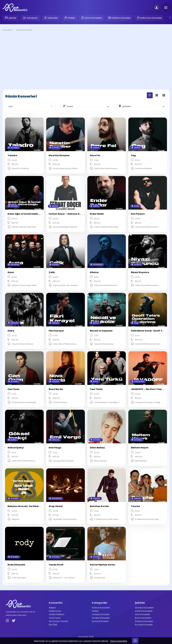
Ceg (133, 155)
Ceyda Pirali (56, 565)
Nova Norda (56, 389)
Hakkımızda (55, 611)
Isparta (136, 265)
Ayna (11, 272)
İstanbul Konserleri (144, 608)
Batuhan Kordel (99, 506)
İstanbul (14, 148)
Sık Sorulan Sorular (59, 621)
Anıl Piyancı (138, 214)
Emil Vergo (55, 448)
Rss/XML (53, 625)
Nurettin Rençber (59, 155)
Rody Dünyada (16, 565)
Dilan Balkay (97, 448)
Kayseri (54, 265)
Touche (135, 506)
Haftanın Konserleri (121, 18)
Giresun (13, 323)
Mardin (13, 206)
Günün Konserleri (93, 18)
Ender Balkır (97, 214)
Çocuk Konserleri (100, 621)
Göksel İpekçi (16, 448)
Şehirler (13, 18)
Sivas (94, 381)
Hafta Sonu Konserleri (151, 18)
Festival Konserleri (101, 608)
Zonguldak (138, 381)
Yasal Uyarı (55, 618)
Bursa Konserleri (143, 618)
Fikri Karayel (56, 331)
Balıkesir (14, 265)
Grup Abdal (56, 506)
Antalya (54, 440)
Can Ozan (13, 389)
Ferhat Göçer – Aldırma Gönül (67, 214)
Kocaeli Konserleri (144, 625)
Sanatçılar (32, 18)
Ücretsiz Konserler (101, 618)
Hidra (11, 331)
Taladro (12, 155)
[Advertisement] (86, 61)
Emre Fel (95, 155)
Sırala (70, 106)
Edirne (95, 206)
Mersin (136, 148)
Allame (94, 272)
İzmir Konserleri (142, 614)
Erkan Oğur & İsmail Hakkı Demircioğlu (30, 214)
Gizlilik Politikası (57, 614)
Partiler (72, 18)
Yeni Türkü (96, 389)
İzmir (135, 323)
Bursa (95, 323)
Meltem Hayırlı (140, 448)
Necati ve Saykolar (101, 331)
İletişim (52, 608)
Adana (95, 148)
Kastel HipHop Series (103, 565)
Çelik (52, 272)
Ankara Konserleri (144, 611)
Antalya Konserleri (144, 621)
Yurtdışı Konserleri (101, 614)
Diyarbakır (97, 265)
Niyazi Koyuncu (140, 272)
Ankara (54, 323)
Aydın (135, 206)
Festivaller (53, 18)
